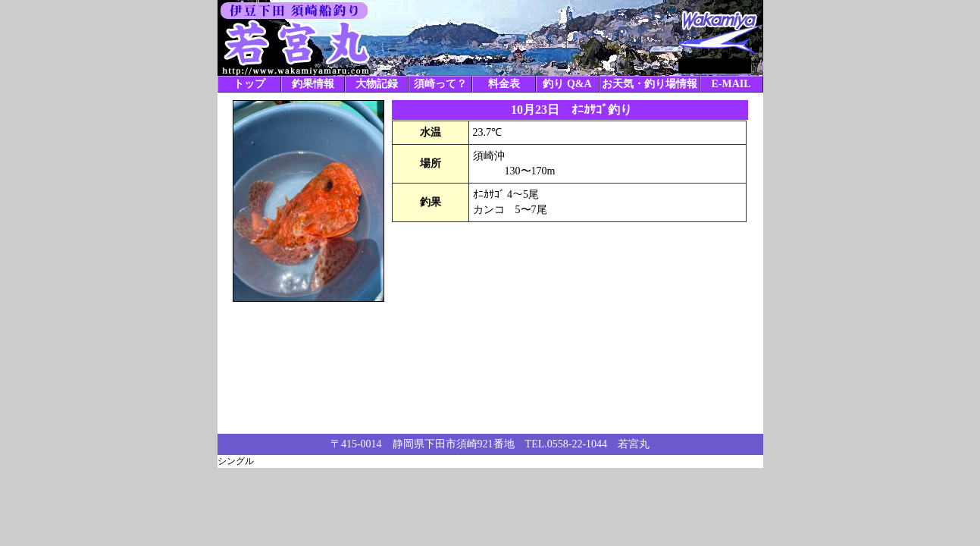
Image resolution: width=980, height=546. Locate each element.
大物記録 (377, 84)
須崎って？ (440, 84)
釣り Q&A (567, 84)
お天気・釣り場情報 (650, 84)
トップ (249, 84)
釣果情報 (313, 84)
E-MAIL (731, 84)
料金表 (504, 84)
